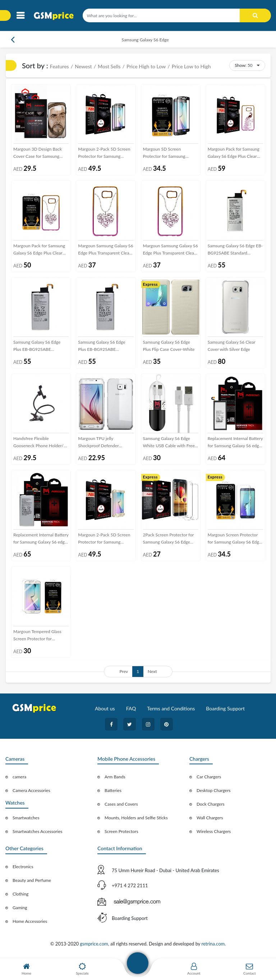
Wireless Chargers (214, 831)
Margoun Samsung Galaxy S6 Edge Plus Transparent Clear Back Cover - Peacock (171, 250)
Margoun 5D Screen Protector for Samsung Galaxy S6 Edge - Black (165, 153)
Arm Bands (115, 777)
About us (105, 708)
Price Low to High (191, 66)
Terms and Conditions (171, 708)
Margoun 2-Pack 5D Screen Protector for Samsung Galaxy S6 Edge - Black (104, 153)
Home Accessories (30, 921)
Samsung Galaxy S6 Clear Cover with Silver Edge (232, 346)
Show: (240, 65)
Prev (124, 671)
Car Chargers (209, 777)
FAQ (131, 708)
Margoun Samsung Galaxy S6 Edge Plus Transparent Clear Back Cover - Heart (105, 250)
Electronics (23, 867)
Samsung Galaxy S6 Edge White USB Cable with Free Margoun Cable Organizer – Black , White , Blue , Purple (169, 443)
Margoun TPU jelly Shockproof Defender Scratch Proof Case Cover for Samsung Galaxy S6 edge (105, 443)
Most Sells (109, 66)
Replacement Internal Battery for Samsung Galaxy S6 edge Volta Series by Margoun (41, 539)
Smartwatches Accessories (38, 831)
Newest (83, 66)
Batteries (113, 790)
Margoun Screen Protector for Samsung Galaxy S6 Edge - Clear (234, 539)
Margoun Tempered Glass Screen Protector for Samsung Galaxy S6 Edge (37, 636)
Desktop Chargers (213, 790)
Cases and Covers (121, 804)
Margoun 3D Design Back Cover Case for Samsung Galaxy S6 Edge (38, 153)
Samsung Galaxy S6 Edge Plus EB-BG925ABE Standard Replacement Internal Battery (37, 346)
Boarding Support (225, 708)
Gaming (20, 908)
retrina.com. (213, 944)
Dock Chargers (211, 804)
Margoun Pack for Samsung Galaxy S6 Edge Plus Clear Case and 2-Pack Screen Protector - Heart (234, 153)
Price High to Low (146, 66)
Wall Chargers (210, 818)
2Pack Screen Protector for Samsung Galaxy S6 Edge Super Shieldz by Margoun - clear (169, 539)
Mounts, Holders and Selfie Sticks (136, 818)
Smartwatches (26, 818)
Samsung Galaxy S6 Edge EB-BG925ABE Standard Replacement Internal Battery (235, 250)
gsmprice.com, (95, 944)
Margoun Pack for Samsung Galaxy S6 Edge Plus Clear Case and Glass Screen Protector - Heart (39, 250)
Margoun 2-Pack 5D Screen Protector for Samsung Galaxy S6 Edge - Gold (104, 539)
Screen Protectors (121, 831)
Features (59, 66)
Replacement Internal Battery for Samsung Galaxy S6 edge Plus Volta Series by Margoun (235, 443)
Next (152, 671)
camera (19, 777)
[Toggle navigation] (20, 16)
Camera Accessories (31, 790)
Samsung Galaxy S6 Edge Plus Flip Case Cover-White (169, 346)
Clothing (20, 894)
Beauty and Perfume (32, 880)
